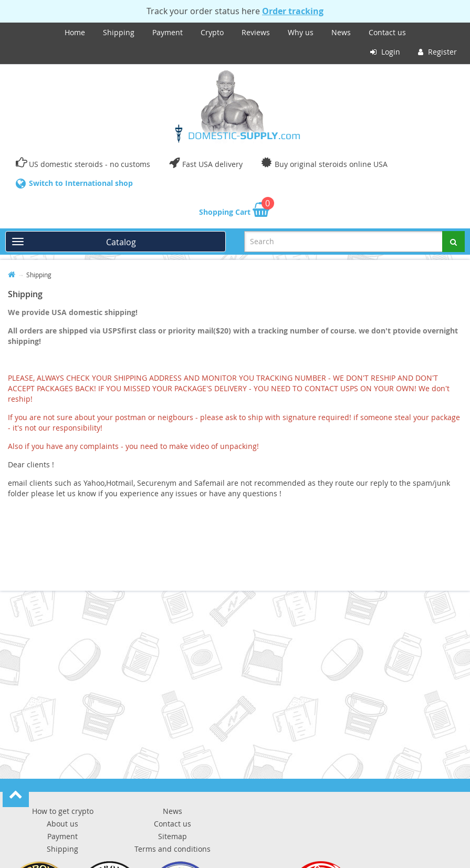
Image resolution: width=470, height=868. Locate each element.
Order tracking (293, 11)
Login (385, 52)
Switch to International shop (81, 183)
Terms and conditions (173, 849)
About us (62, 824)
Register (437, 52)
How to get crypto (63, 811)
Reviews (256, 32)
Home (75, 32)
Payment (168, 32)
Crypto (212, 32)
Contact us (387, 32)
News (341, 32)
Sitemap (173, 836)
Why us (301, 32)
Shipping (119, 32)
